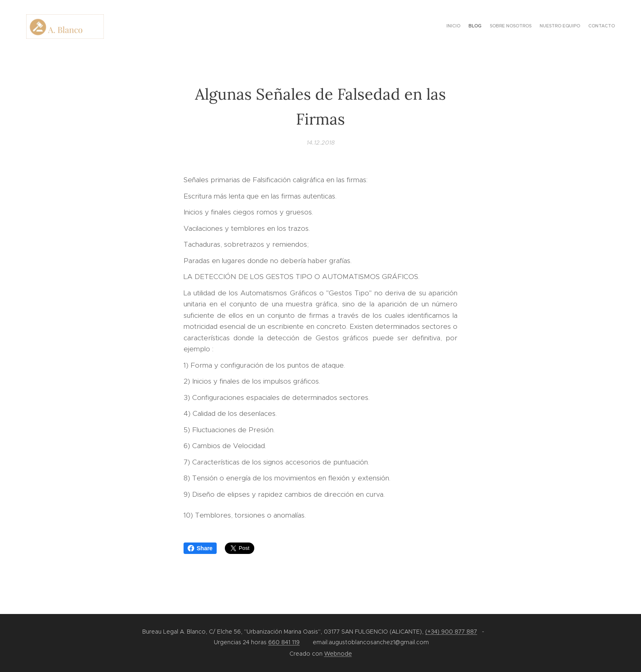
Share (200, 548)
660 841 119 (284, 642)
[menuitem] (583, 27)
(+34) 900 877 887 (451, 632)
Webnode (338, 654)
